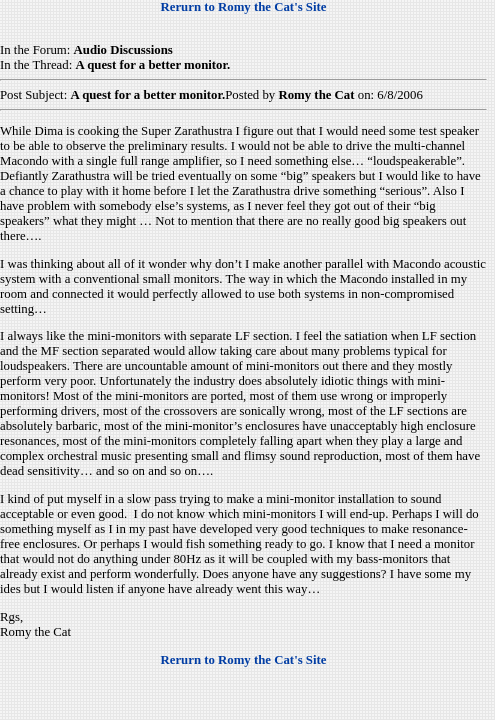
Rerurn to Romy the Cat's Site (244, 7)
